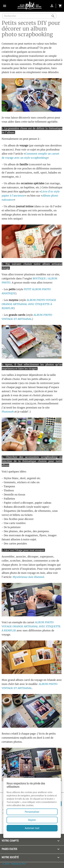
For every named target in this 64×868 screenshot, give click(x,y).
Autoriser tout (32, 828)
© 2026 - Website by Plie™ (15, 864)
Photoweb (8, 412)
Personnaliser (32, 812)
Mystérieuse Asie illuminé (28, 577)
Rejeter (32, 820)
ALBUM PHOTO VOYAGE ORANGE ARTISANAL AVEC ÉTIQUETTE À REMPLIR (29, 304)
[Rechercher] (29, 16)
